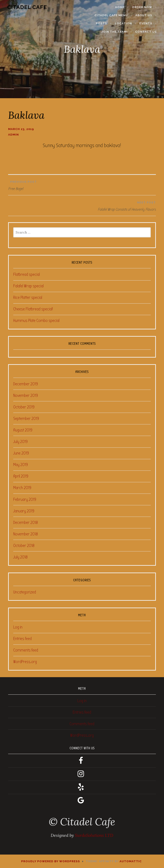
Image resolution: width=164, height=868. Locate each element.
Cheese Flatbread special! (33, 309)
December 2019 (26, 384)
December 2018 (26, 522)
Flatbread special (27, 274)
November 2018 (26, 534)
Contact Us (148, 32)
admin (13, 135)
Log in (18, 627)
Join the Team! (116, 32)
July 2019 (20, 442)
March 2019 (22, 488)
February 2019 (25, 499)
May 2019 (21, 465)
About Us (146, 15)
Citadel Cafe (25, 7)
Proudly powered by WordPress (51, 861)
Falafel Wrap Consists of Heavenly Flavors (83, 205)
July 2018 (20, 557)
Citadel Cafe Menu (113, 15)
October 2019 (24, 407)
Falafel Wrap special (28, 286)
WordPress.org (25, 662)
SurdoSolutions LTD (94, 835)
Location (125, 23)
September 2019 (26, 419)
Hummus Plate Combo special (36, 321)
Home (122, 7)
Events (148, 23)
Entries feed (22, 639)
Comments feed (26, 650)
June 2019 (21, 453)
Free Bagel (82, 184)
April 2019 (21, 476)
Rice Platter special (28, 297)
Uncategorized (25, 592)
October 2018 (24, 546)
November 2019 (26, 395)
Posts (103, 23)
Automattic (131, 861)
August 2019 (23, 430)
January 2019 (24, 511)
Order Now (144, 7)
